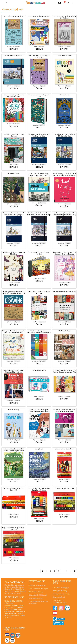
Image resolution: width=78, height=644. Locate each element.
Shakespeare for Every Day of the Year (39, 96)
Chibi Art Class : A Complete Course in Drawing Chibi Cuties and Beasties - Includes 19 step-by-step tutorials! (39, 412)
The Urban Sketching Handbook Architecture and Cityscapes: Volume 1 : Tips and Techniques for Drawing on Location (14, 215)
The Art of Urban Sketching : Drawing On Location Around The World (39, 175)
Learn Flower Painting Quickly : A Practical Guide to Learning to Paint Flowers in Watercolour (64, 372)
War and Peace (64, 95)
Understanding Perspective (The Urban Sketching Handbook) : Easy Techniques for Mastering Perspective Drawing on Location (64, 215)
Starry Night (39, 449)
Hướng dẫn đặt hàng (60, 591)
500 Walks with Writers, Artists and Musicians (14, 253)
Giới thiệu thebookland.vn (37, 586)
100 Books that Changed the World (64, 292)
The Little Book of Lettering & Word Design (39, 56)
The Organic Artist (64, 331)
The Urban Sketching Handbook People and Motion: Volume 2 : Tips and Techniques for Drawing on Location (39, 215)
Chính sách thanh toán (36, 598)
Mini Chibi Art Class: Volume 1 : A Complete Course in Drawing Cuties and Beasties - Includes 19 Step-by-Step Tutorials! (64, 255)
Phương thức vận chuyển (61, 594)
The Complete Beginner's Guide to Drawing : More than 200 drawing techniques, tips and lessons (14, 293)
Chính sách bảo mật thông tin (38, 589)
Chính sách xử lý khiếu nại (38, 595)
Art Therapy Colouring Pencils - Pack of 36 (14, 489)
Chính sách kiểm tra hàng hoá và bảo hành (38, 602)
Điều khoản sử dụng (35, 592)
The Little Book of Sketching (14, 16)
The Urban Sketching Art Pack (14, 56)
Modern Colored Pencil (64, 56)
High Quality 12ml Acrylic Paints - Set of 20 (14, 528)
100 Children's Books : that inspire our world (39, 292)
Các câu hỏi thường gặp (61, 588)
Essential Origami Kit (39, 370)
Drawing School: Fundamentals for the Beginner (64, 17)
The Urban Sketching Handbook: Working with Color (39, 135)
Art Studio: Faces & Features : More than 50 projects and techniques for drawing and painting (14, 372)
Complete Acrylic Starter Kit (64, 488)
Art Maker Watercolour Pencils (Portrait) (14, 135)
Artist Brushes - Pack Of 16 (64, 449)
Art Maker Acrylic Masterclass (39, 16)
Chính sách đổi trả (59, 597)
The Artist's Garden (14, 174)
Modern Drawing (14, 410)
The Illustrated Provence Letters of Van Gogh (39, 253)
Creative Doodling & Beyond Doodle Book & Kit (14, 96)
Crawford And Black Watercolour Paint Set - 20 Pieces (39, 489)
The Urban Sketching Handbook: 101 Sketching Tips (64, 135)
